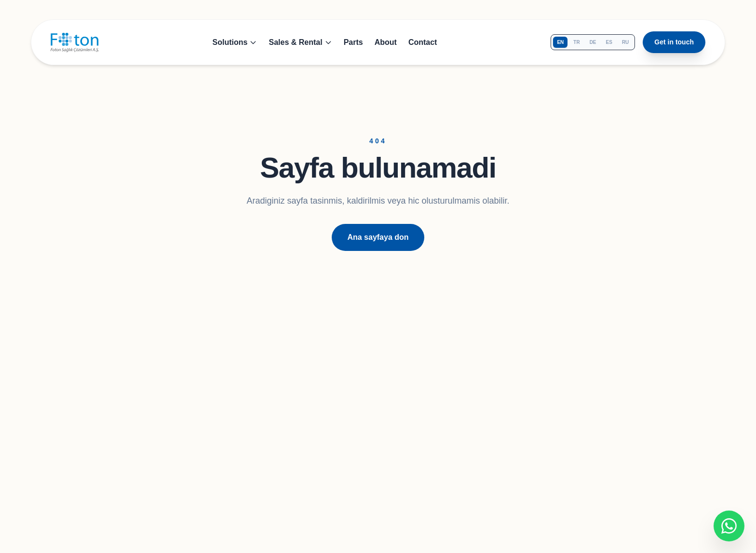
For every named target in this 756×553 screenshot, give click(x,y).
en (560, 42)
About (386, 42)
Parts (353, 42)
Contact (423, 42)
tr (576, 42)
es (609, 42)
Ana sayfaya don (378, 237)
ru (625, 42)
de (593, 42)
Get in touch (674, 42)
